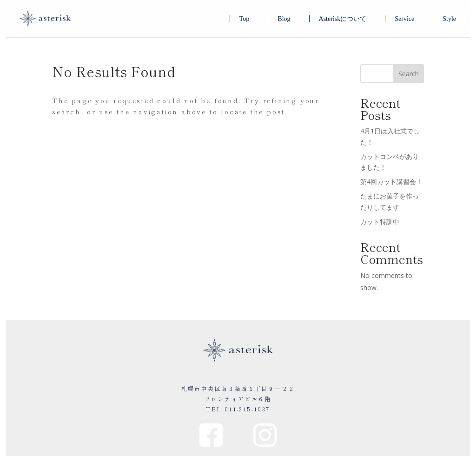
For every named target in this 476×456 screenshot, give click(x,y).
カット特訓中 (380, 221)
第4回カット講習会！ (391, 182)
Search (409, 74)
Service (404, 19)
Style (449, 19)
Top (245, 19)
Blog (284, 19)
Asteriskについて (343, 19)
